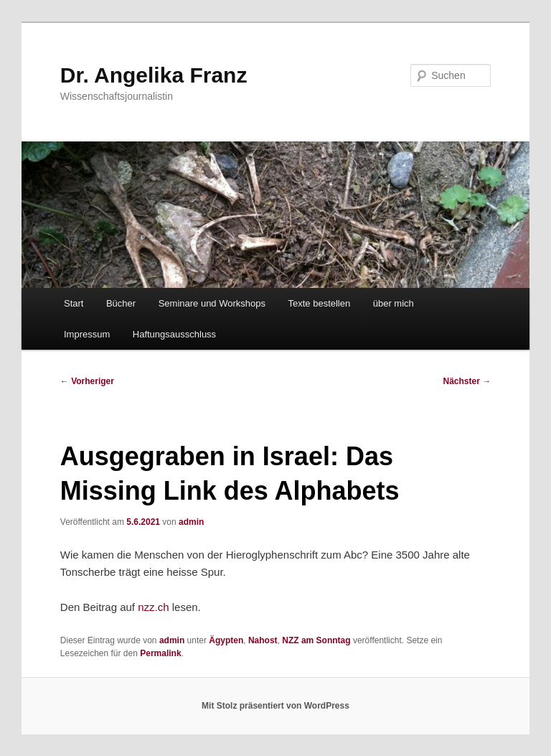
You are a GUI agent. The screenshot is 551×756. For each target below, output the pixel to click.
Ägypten (226, 640)
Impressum (87, 334)
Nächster (467, 381)
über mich (394, 303)
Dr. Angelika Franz (154, 75)
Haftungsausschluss (174, 334)
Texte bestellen (320, 303)
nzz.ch (153, 607)
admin (191, 522)
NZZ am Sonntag (316, 640)
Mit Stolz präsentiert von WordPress (275, 706)
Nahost (263, 640)
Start (74, 303)
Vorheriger (87, 381)
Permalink (160, 653)
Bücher (121, 303)
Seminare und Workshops (212, 303)
